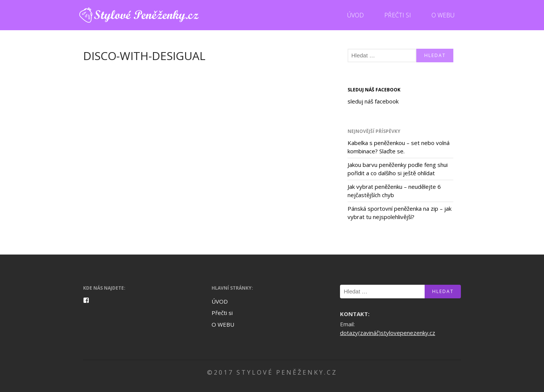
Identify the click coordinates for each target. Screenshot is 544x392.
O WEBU (443, 15)
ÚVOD (355, 15)
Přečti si (398, 15)
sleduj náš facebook (374, 90)
